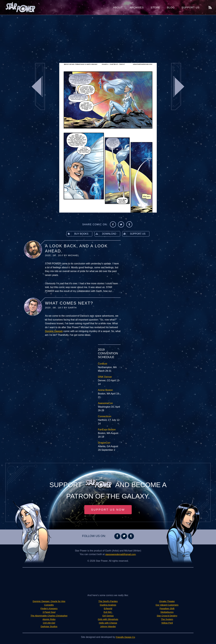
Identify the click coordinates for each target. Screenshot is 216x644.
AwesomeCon (105, 403)
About (118, 8)
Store (155, 8)
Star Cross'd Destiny (167, 616)
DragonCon (104, 443)
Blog (171, 8)
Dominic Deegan (54, 331)
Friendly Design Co (125, 637)
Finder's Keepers (49, 609)
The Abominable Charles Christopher (49, 616)
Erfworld (108, 609)
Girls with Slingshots (108, 620)
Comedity (49, 605)
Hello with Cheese (108, 623)
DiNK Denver (105, 377)
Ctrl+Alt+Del (49, 623)
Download (105, 234)
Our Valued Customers (167, 605)
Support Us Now (108, 510)
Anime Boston (105, 390)
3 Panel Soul (49, 612)
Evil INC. (108, 612)
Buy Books (78, 234)
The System (167, 620)
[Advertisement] (108, 39)
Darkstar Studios (49, 627)
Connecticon (105, 416)
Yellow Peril (167, 623)
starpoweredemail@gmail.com (121, 555)
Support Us (190, 8)
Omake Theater (167, 602)
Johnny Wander (108, 627)
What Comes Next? (69, 303)
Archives (137, 8)
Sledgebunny (167, 612)
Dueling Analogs (108, 605)
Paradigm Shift (167, 609)
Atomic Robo (49, 620)
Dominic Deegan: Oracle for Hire (49, 602)
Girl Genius (108, 616)
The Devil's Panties (108, 602)
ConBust (103, 364)
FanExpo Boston (107, 430)
